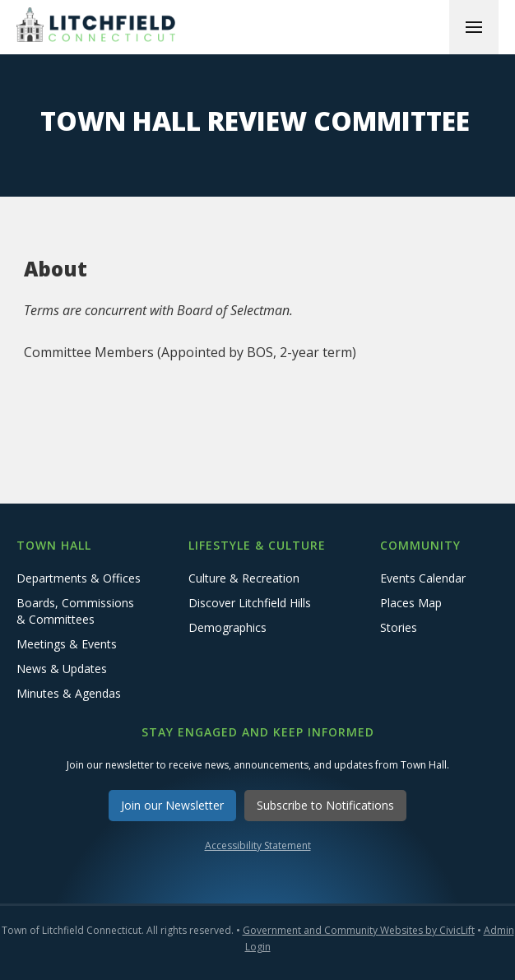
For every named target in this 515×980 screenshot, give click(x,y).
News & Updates (62, 669)
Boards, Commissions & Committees (75, 611)
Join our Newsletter (172, 805)
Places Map (411, 603)
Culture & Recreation (244, 578)
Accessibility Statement (258, 845)
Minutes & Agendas (69, 693)
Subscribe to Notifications (325, 805)
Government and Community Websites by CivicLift (359, 930)
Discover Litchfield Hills (250, 603)
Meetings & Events (67, 644)
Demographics (227, 627)
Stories (399, 627)
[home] (99, 27)
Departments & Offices (79, 578)
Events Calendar (423, 578)
